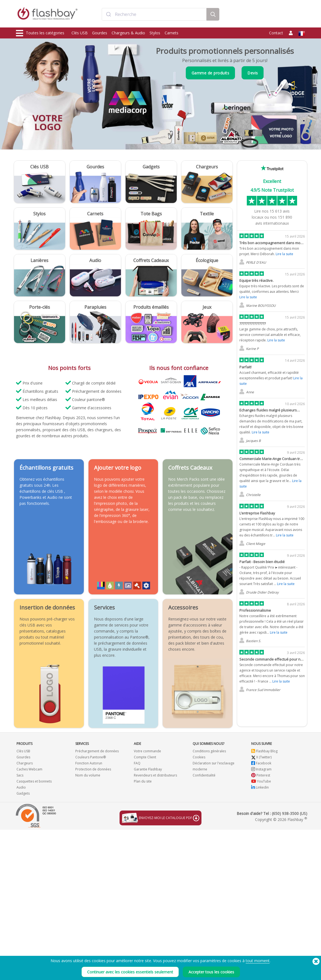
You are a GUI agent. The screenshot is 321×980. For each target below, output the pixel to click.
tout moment (258, 961)
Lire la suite (284, 254)
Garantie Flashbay (148, 769)
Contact (276, 33)
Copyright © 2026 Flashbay (281, 819)
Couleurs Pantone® (91, 757)
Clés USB (80, 33)
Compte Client (145, 757)
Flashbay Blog (264, 751)
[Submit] (108, 15)
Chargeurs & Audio (128, 33)
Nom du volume (88, 775)
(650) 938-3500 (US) (290, 813)
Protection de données (93, 769)
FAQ (137, 763)
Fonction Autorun (89, 763)
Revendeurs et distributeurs (155, 775)
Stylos (155, 33)
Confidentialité (204, 775)
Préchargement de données (97, 751)
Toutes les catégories (40, 33)
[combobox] (154, 15)
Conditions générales (209, 751)
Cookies (199, 757)
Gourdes (100, 33)
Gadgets (23, 793)
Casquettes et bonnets (34, 781)
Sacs (20, 775)
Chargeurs (25, 763)
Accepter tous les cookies (211, 972)
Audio (21, 787)
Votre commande (147, 751)
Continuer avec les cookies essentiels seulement (130, 972)
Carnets (171, 33)
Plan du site (143, 781)
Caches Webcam (29, 769)
